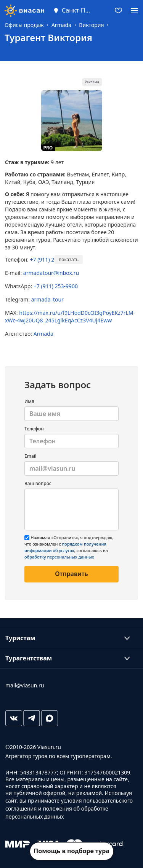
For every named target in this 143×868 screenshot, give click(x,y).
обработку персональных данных (59, 557)
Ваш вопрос (38, 483)
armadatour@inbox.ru (51, 273)
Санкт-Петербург (77, 10)
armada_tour (47, 299)
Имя (29, 401)
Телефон (34, 429)
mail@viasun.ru (25, 685)
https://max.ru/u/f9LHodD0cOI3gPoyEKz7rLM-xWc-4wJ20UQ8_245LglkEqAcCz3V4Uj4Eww (70, 317)
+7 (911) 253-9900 (52, 259)
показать (69, 259)
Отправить (71, 574)
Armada (43, 334)
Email (30, 456)
